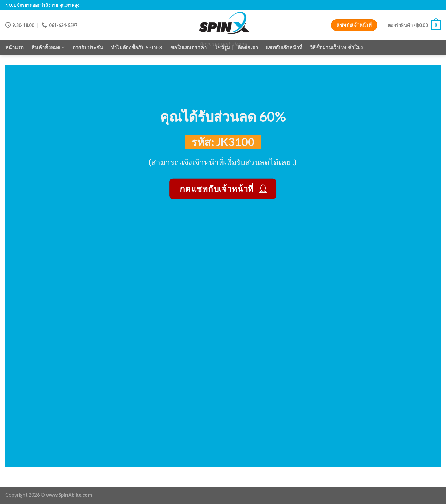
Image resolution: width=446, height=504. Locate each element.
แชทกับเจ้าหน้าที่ (284, 47)
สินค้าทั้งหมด (48, 47)
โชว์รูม (222, 47)
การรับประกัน (88, 47)
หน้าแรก (15, 47)
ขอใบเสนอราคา (189, 47)
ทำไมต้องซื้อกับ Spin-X (137, 47)
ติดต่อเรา (248, 47)
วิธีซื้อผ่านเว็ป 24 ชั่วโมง (336, 47)
